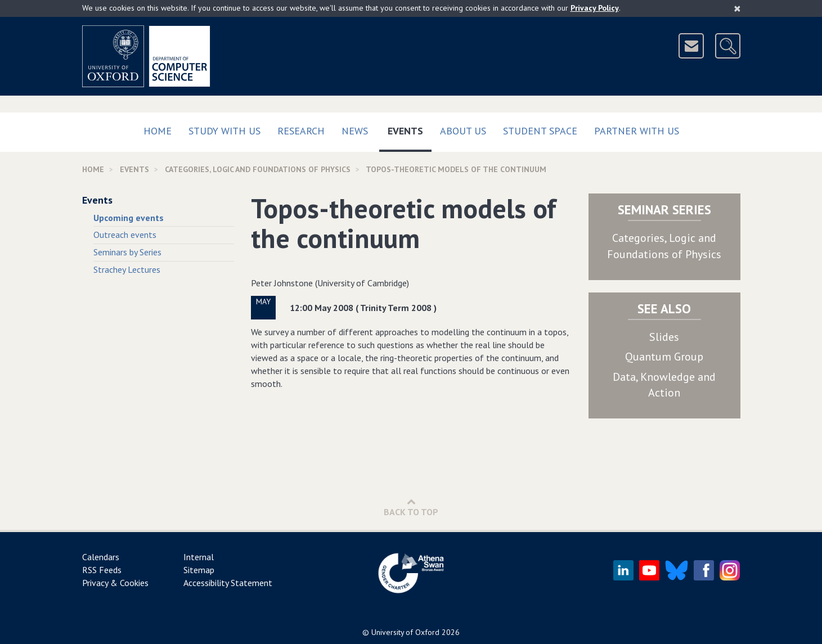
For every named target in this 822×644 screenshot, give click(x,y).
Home (158, 131)
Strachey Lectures (127, 269)
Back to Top (411, 507)
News (355, 131)
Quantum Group (664, 357)
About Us (463, 131)
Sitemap (199, 570)
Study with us (224, 131)
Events (410, 129)
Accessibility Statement (228, 583)
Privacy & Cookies (115, 583)
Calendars (101, 557)
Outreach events (125, 235)
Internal (199, 557)
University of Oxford (405, 632)
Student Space (540, 131)
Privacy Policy (595, 8)
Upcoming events (129, 218)
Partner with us (637, 131)
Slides (664, 337)
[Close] (737, 8)
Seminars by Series (127, 252)
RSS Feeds (102, 570)
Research (301, 131)
